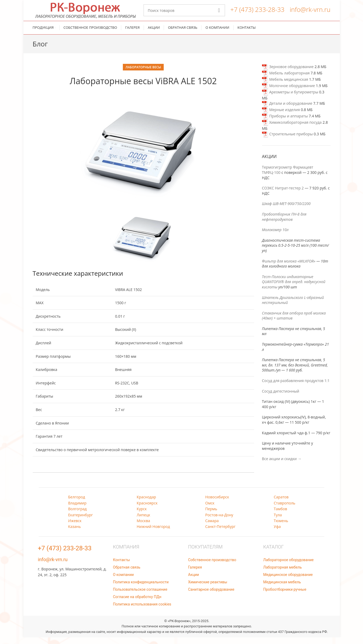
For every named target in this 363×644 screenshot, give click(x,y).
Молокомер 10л (275, 237)
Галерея (195, 574)
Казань (75, 533)
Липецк (144, 521)
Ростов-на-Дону (219, 521)
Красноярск (147, 510)
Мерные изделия (281, 116)
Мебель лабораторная (286, 80)
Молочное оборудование (289, 92)
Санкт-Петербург (221, 533)
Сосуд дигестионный (281, 398)
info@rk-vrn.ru (310, 13)
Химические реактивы (208, 589)
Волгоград (78, 516)
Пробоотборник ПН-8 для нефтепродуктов (284, 223)
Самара (212, 527)
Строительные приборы (287, 140)
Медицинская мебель (282, 589)
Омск (210, 510)
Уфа (277, 533)
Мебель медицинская (285, 86)
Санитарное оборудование (211, 596)
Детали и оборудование (287, 110)
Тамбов (281, 516)
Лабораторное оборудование (289, 566)
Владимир (78, 510)
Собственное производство (212, 566)
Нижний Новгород (153, 533)
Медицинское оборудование (288, 581)
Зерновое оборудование (288, 73)
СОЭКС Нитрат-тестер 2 (283, 195)
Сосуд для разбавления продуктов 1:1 (296, 387)
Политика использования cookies (142, 611)
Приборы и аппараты (285, 123)
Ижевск (75, 527)
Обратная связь (127, 574)
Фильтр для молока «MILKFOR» (289, 268)
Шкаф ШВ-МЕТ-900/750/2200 (286, 210)
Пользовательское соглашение (140, 596)
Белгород (77, 504)
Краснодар (146, 504)
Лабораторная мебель (283, 574)
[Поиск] (184, 14)
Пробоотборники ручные (285, 596)
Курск (142, 516)
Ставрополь (285, 510)
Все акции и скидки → (282, 466)
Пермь (211, 516)
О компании (124, 581)
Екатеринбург (81, 521)
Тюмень (281, 527)
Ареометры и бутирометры (290, 99)
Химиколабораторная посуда (292, 129)
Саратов (281, 504)
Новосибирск (217, 504)
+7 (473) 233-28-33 (257, 13)
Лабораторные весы (143, 74)
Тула (278, 521)
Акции (194, 581)
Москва (144, 527)
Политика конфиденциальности (141, 589)
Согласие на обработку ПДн (137, 603)
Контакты (122, 566)
